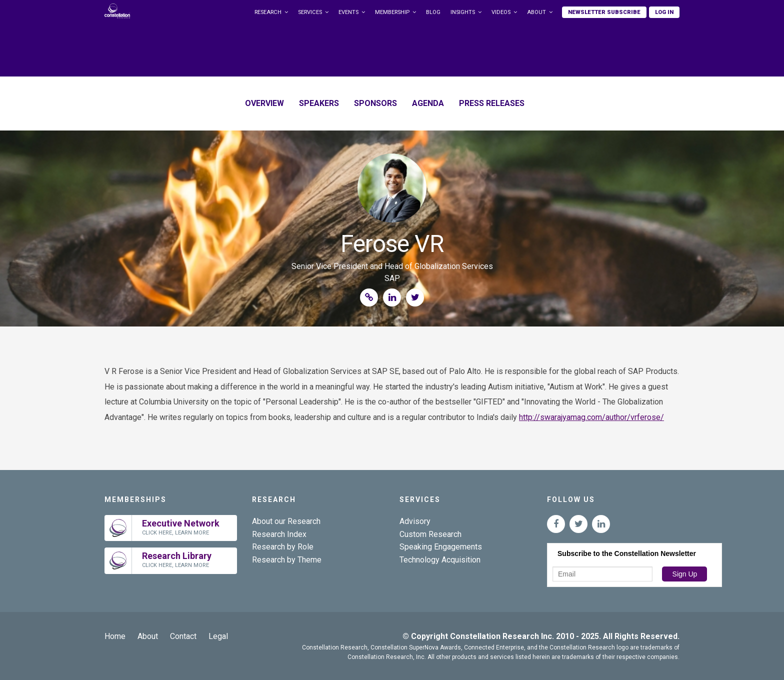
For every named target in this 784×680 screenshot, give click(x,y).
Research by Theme (287, 560)
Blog (433, 12)
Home (115, 636)
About (536, 12)
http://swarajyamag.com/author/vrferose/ (591, 417)
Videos (501, 12)
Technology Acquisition (440, 560)
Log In (664, 12)
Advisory (415, 521)
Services (310, 12)
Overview (264, 103)
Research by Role (283, 547)
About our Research (286, 521)
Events (348, 12)
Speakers (319, 103)
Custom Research (430, 534)
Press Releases (492, 103)
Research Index (279, 534)
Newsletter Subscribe (604, 12)
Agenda (428, 103)
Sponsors (375, 103)
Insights (463, 12)
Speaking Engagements (441, 547)
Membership (392, 12)
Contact (183, 636)
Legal (218, 636)
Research (268, 12)
